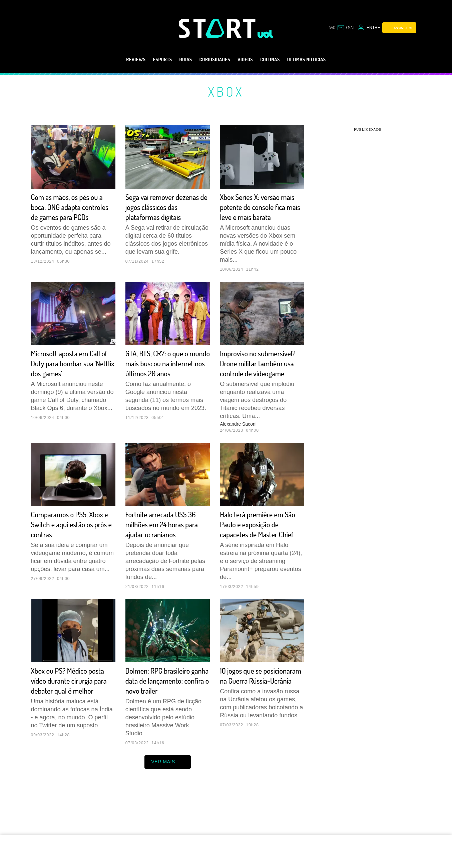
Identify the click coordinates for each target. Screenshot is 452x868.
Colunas (277, 60)
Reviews (120, 60)
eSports (151, 60)
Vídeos (248, 60)
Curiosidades (212, 60)
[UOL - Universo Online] (265, 34)
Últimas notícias (320, 60)
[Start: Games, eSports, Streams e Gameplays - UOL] (218, 28)
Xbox (226, 91)
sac (332, 27)
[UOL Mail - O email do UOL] (346, 28)
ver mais (168, 802)
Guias (178, 60)
